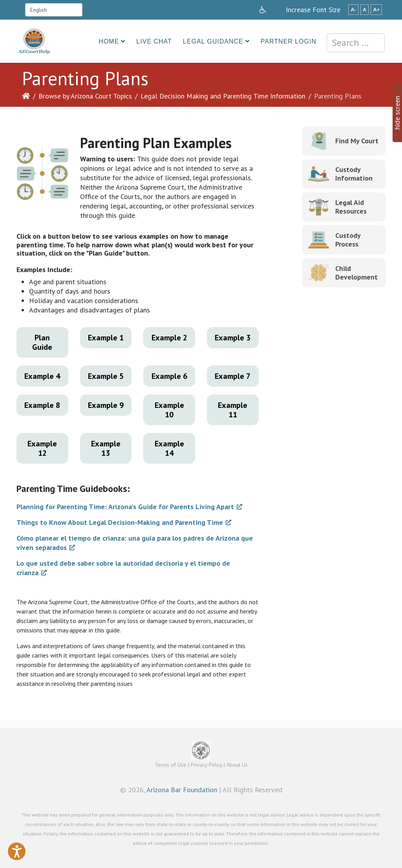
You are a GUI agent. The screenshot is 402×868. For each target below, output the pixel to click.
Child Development (356, 273)
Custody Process (348, 240)
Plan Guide (42, 342)
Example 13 (106, 448)
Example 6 (169, 376)
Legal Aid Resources (351, 207)
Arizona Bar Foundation (182, 790)
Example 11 (233, 410)
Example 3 (233, 338)
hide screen (397, 113)
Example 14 (169, 448)
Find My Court (357, 141)
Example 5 (106, 376)
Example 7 (233, 376)
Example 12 (42, 448)
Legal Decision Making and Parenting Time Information (223, 96)
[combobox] (356, 43)
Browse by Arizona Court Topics (85, 96)
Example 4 (42, 376)
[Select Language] (54, 10)
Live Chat (154, 41)
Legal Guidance (213, 41)
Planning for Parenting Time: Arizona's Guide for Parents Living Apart (125, 507)
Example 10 (169, 410)
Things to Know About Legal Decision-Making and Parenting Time (120, 522)
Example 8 (42, 405)
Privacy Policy (206, 765)
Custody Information (354, 174)
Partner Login (289, 41)
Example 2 (169, 338)
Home (109, 41)
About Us (237, 765)
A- (353, 10)
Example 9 (106, 405)
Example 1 (106, 338)
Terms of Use (171, 765)
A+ (376, 10)
